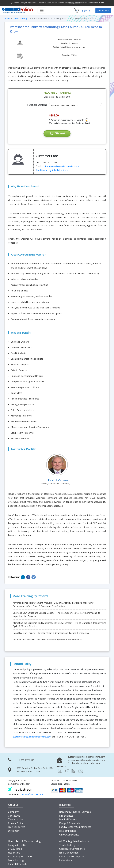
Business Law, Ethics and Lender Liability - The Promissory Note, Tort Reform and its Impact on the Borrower (56, 615)
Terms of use (27, 795)
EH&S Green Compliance (73, 857)
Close (102, 3)
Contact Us (14, 816)
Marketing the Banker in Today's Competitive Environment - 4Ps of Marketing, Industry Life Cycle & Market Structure (59, 625)
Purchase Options (37, 105)
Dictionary (14, 831)
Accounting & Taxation (21, 857)
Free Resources (17, 827)
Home (7, 18)
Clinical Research (17, 864)
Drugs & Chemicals (70, 823)
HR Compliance (68, 831)
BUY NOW (57, 134)
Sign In (88, 11)
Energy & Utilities (18, 845)
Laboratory (66, 860)
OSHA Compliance (69, 835)
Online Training (20, 18)
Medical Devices (68, 820)
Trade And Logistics (70, 845)
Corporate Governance (72, 849)
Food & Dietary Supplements (75, 827)
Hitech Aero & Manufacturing (24, 842)
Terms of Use (16, 820)
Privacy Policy (15, 823)
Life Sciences (66, 816)
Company (13, 812)
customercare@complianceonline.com (60, 166)
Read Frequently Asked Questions (52, 170)
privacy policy (74, 3)
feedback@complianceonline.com (84, 763)
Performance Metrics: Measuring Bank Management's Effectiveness (47, 640)
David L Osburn (74, 40)
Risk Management (69, 853)
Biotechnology (16, 860)
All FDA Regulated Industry (74, 842)
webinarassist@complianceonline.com (86, 760)
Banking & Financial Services (75, 812)
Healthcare (14, 853)
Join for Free (103, 11)
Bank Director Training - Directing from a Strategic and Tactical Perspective (51, 633)
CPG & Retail (15, 849)
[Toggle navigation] (42, 10)
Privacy (39, 795)
